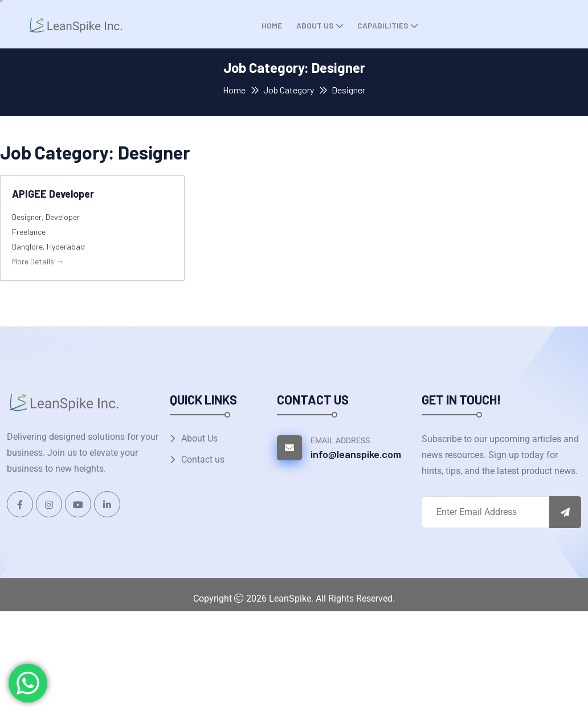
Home (272, 25)
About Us (315, 25)
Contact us (203, 459)
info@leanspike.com (356, 454)
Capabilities (383, 25)
